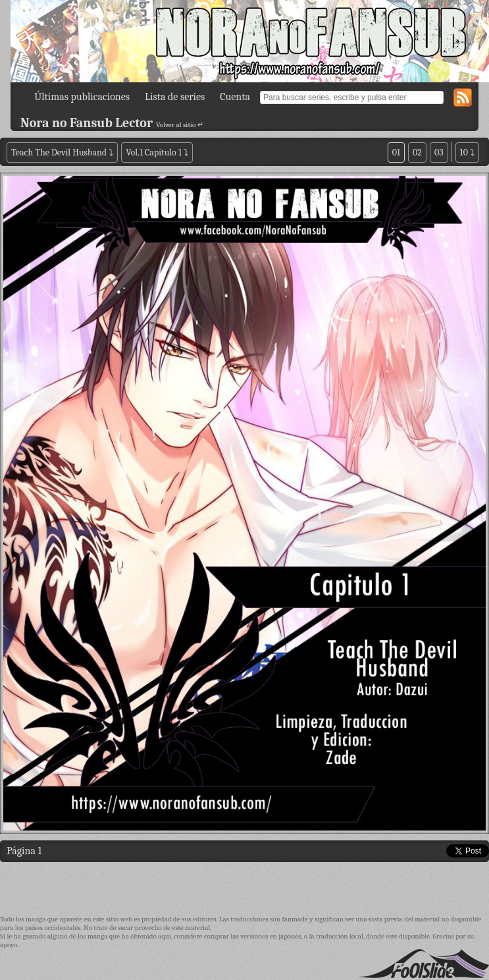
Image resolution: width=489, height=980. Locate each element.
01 (396, 152)
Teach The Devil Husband (60, 152)
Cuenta (235, 97)
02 (417, 152)
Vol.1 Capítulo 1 (154, 152)
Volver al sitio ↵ (180, 125)
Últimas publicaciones (82, 97)
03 (439, 152)
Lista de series (175, 97)
